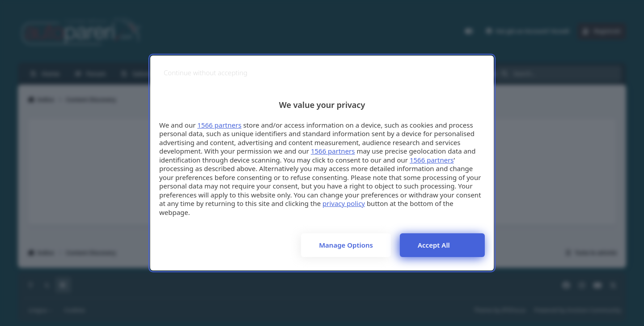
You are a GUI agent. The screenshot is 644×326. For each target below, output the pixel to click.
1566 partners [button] (219, 125)
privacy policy (344, 203)
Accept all (434, 245)
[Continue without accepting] (205, 73)
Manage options (346, 245)
